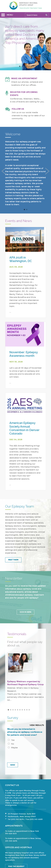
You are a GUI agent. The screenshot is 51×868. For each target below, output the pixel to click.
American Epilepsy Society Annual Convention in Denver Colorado (24, 428)
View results (37, 725)
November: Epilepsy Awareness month (24, 354)
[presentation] (26, 755)
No (11, 744)
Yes (11, 740)
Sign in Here (26, 612)
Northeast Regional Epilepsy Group (26, 6)
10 (29, 710)
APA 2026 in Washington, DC (21, 259)
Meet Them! (13, 560)
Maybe (13, 748)
